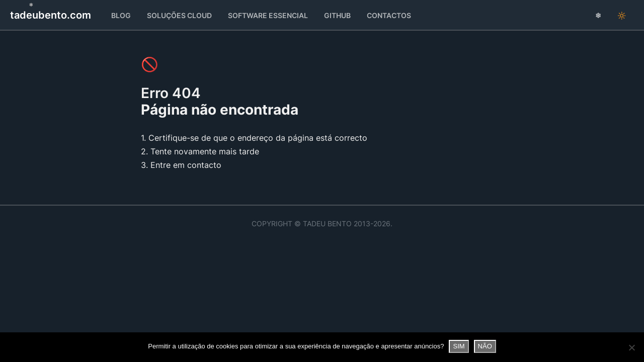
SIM (459, 346)
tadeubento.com (51, 15)
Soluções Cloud (179, 15)
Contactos (389, 15)
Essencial (268, 15)
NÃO (485, 346)
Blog (121, 15)
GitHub (337, 15)
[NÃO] (631, 347)
